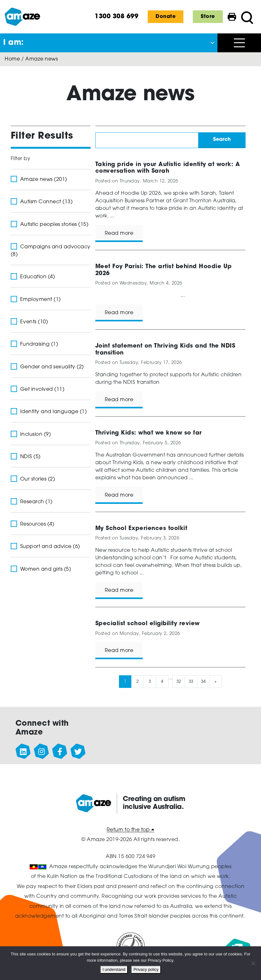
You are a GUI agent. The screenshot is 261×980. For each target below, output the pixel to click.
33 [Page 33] (191, 681)
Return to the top (131, 830)
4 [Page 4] (162, 681)
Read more (119, 233)
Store (208, 17)
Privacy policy (146, 969)
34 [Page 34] (203, 681)
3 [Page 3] (150, 681)
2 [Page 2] (138, 681)
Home (12, 59)
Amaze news (42, 59)
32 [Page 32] (179, 681)
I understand (114, 969)
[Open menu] (239, 43)
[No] (253, 963)
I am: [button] (14, 43)
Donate (166, 17)
